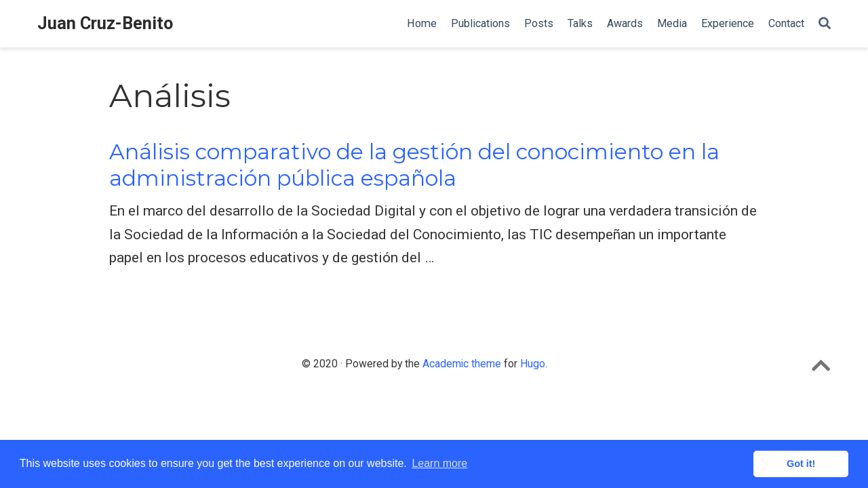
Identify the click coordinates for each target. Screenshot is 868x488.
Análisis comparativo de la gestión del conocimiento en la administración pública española (414, 165)
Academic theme (462, 364)
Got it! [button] (801, 464)
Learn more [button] (439, 463)
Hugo (533, 364)
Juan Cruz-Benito (105, 23)
